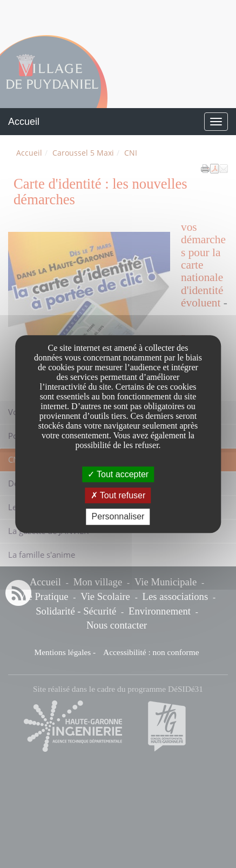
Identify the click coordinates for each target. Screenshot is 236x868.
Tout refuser (118, 495)
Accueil (24, 122)
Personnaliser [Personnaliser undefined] (118, 517)
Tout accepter (118, 474)
